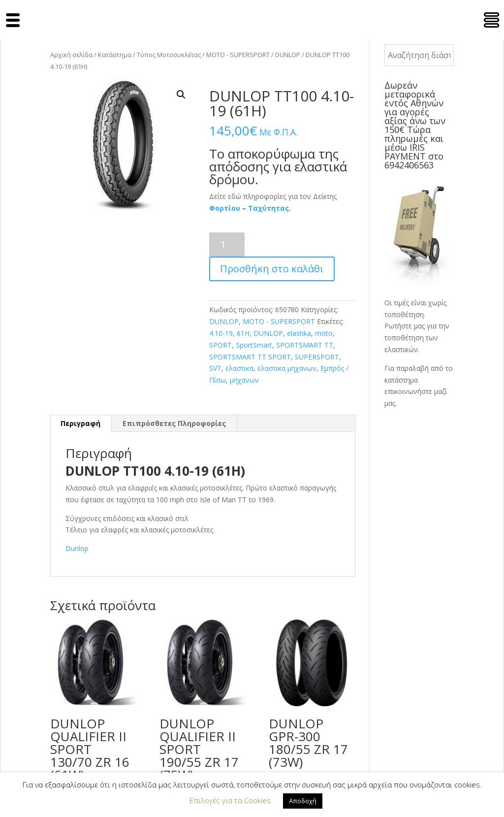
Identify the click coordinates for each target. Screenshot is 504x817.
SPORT (220, 345)
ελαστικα (239, 368)
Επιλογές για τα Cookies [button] (230, 800)
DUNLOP (288, 55)
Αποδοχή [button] (303, 801)
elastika (299, 333)
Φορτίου (225, 208)
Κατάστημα (115, 55)
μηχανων (244, 380)
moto (324, 333)
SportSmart (254, 345)
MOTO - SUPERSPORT (238, 55)
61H (243, 333)
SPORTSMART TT (305, 345)
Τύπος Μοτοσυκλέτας (169, 55)
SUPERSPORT (317, 357)
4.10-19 (221, 333)
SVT (215, 368)
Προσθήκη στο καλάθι (272, 269)
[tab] (81, 424)
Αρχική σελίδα (71, 55)
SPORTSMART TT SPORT (250, 357)
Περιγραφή (80, 423)
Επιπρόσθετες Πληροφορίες (174, 423)
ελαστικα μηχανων (287, 368)
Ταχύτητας (268, 208)
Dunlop (77, 548)
